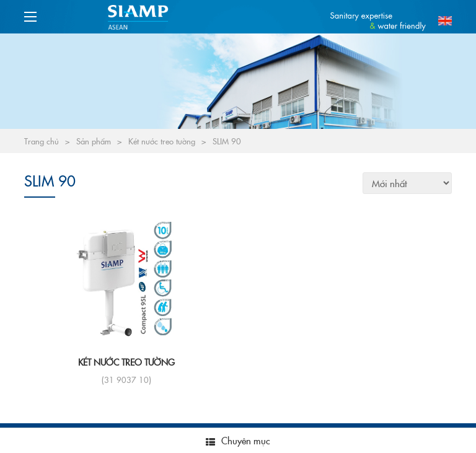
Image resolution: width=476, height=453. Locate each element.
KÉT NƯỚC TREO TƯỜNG (126, 362)
